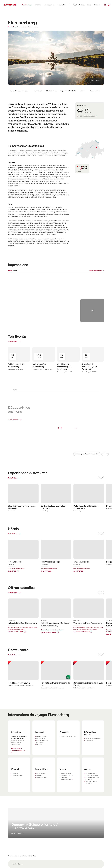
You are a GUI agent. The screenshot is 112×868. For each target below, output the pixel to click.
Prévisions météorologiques (88, 116)
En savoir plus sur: (23, 585)
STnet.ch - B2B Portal (47, 853)
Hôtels (83, 91)
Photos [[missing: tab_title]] (10, 271)
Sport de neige (41, 745)
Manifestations (51, 91)
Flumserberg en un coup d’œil (20, 91)
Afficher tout (15, 318)
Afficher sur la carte (90, 150)
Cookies (10, 860)
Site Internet (15, 726)
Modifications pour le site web (82, 853)
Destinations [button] (24, 827)
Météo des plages (66, 745)
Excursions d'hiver (17, 747)
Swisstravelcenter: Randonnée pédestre (92, 746)
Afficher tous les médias (95, 271)
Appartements (41, 710)
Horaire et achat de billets (69, 708)
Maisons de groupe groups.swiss (42, 713)
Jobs (42, 856)
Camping (39, 716)
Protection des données (15, 856)
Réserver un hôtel (42, 708)
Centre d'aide (77, 860)
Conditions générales (14, 853)
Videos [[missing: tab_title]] (15, 271)
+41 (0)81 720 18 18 (16, 720)
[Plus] (107, 430)
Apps (42, 863)
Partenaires (44, 860)
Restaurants (89, 712)
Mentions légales (13, 863)
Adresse (76, 856)
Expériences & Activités (68, 91)
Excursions (15, 745)
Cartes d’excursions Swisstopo (91, 754)
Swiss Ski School (41, 749)
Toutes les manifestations (93, 710)
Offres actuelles (95, 91)
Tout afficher (18, 454)
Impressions (38, 91)
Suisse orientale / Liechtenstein (28, 27)
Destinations (12, 27)
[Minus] (103, 430)
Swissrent (39, 747)
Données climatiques (67, 747)
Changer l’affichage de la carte (87, 429)
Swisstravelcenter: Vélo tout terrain (92, 750)
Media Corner (77, 863)
